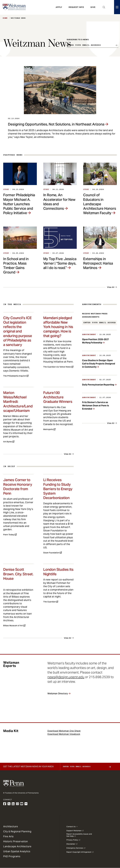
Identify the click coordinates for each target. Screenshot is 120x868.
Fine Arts (8, 836)
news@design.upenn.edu (66, 677)
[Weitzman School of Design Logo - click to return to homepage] (14, 7)
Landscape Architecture (17, 846)
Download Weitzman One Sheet (64, 731)
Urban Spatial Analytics (17, 851)
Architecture (11, 826)
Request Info (76, 7)
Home (5, 18)
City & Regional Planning (17, 831)
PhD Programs (12, 856)
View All (111, 287)
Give (93, 7)
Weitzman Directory (58, 694)
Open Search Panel (104, 7)
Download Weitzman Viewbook (64, 734)
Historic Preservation (16, 841)
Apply (59, 7)
